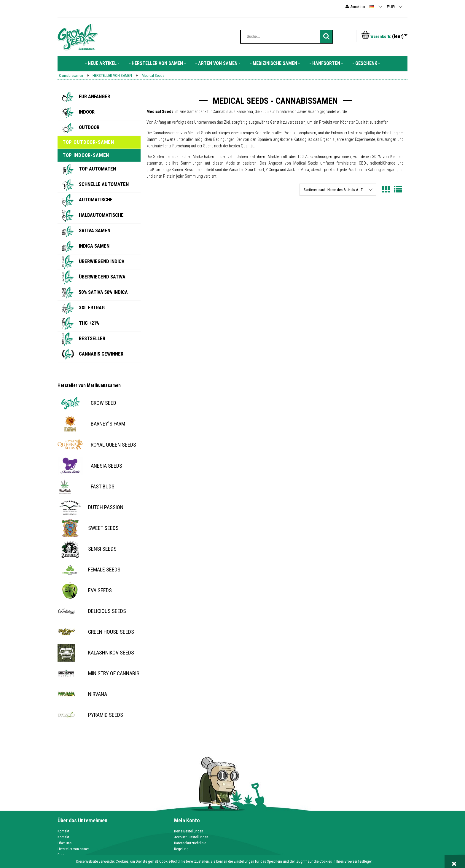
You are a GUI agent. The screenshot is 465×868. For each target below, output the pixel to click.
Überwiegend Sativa (102, 277)
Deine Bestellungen (189, 831)
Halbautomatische (101, 215)
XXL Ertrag (92, 308)
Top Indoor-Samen (86, 155)
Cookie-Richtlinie (172, 861)
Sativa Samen (95, 230)
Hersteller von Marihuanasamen (89, 386)
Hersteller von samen (74, 849)
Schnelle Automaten (104, 184)
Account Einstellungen (191, 837)
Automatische (96, 200)
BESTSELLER (92, 338)
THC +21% (89, 323)
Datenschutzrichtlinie (190, 843)
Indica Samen (94, 246)
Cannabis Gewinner (101, 354)
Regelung (181, 849)
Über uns (65, 843)
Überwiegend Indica (102, 261)
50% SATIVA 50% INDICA (103, 292)
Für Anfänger (94, 96)
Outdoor (89, 127)
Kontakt (63, 831)
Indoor (87, 112)
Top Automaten (97, 169)
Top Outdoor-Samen (88, 142)
